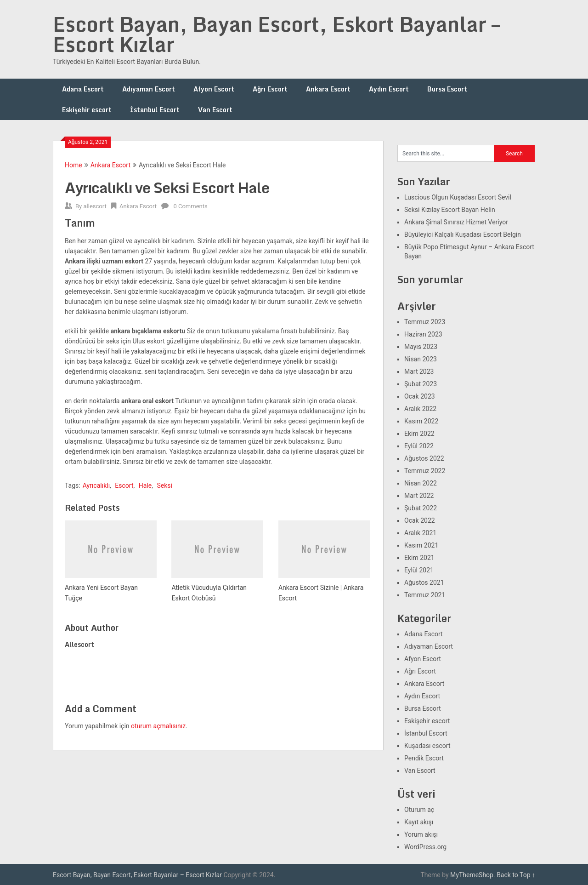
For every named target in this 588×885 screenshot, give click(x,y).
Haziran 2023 (423, 334)
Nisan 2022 (421, 483)
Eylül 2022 (419, 446)
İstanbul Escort (155, 110)
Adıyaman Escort (149, 89)
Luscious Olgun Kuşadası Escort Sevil (458, 197)
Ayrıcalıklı (96, 485)
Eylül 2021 (419, 570)
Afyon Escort (214, 89)
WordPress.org (425, 847)
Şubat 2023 (421, 384)
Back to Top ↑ (516, 875)
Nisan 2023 (421, 359)
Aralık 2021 (420, 533)
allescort (95, 206)
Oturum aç (419, 810)
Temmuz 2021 (425, 595)
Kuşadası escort (427, 746)
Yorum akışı (421, 834)
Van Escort (215, 110)
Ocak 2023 (420, 396)
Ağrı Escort (270, 89)
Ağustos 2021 (424, 582)
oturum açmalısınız (158, 726)
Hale (145, 485)
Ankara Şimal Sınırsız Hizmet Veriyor (456, 222)
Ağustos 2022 (424, 458)
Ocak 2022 (420, 520)
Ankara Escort (328, 89)
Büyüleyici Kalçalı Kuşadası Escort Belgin (463, 234)
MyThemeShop (472, 875)
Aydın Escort (389, 89)
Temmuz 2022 (425, 471)
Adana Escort (83, 89)
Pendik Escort (424, 758)
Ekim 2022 (419, 434)
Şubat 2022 (421, 508)
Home (73, 165)
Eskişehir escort (87, 110)
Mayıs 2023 (421, 347)
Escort (124, 485)
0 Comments (190, 206)
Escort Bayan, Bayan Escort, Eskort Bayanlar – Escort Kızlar (277, 34)
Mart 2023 (419, 371)
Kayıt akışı (419, 822)
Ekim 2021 (419, 558)
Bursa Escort (447, 89)
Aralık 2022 (420, 409)
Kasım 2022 (421, 421)
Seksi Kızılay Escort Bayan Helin (450, 210)
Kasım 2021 (421, 545)
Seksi (164, 485)
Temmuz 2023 (425, 322)
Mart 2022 (419, 496)
